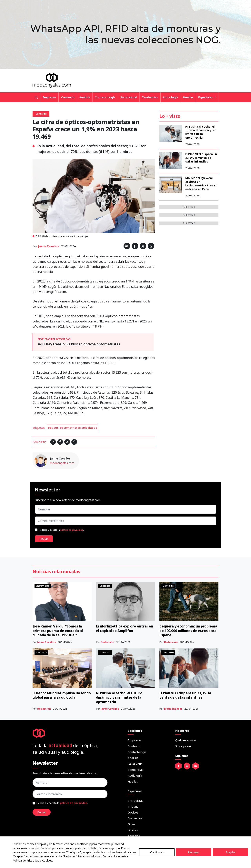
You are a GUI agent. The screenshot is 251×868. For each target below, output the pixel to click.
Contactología (105, 97)
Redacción (107, 642)
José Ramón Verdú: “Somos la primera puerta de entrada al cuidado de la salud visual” (58, 631)
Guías (131, 824)
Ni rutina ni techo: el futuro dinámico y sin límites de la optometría (201, 132)
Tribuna (133, 806)
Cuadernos (135, 818)
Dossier (133, 830)
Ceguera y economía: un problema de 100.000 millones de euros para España (188, 631)
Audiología (171, 97)
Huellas (188, 97)
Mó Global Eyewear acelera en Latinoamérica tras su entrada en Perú (201, 183)
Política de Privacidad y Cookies (32, 860)
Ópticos (133, 812)
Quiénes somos (186, 740)
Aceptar (231, 852)
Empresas (49, 97)
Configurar (157, 852)
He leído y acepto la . (61, 530)
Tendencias (150, 97)
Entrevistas (135, 801)
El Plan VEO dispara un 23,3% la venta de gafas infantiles (201, 158)
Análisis (85, 97)
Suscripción (183, 746)
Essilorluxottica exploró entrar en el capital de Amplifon (123, 628)
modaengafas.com (62, 463)
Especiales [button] (206, 97)
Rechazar (194, 852)
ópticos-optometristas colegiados (72, 428)
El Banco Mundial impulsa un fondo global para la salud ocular (61, 695)
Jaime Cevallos (48, 246)
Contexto (68, 97)
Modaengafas (173, 709)
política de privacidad (72, 530)
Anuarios (134, 836)
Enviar (44, 539)
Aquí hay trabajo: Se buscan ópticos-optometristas (79, 344)
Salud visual (129, 97)
